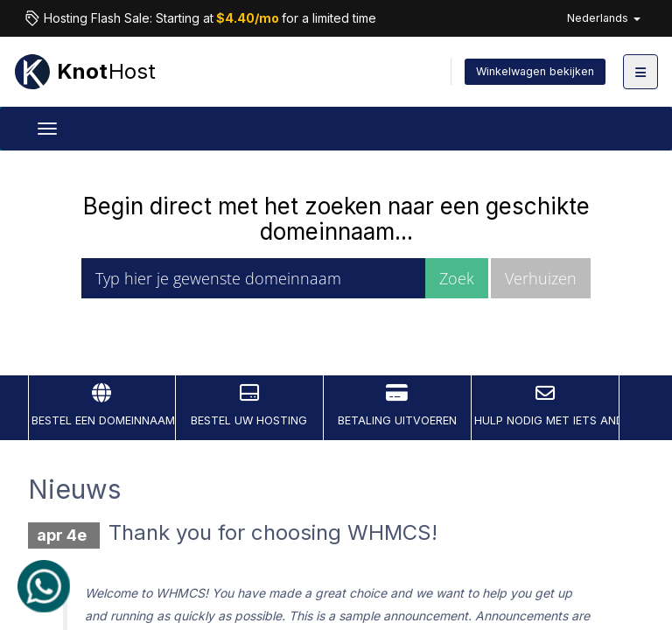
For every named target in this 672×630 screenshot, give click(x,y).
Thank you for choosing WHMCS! (273, 532)
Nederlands (604, 18)
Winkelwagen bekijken (535, 71)
